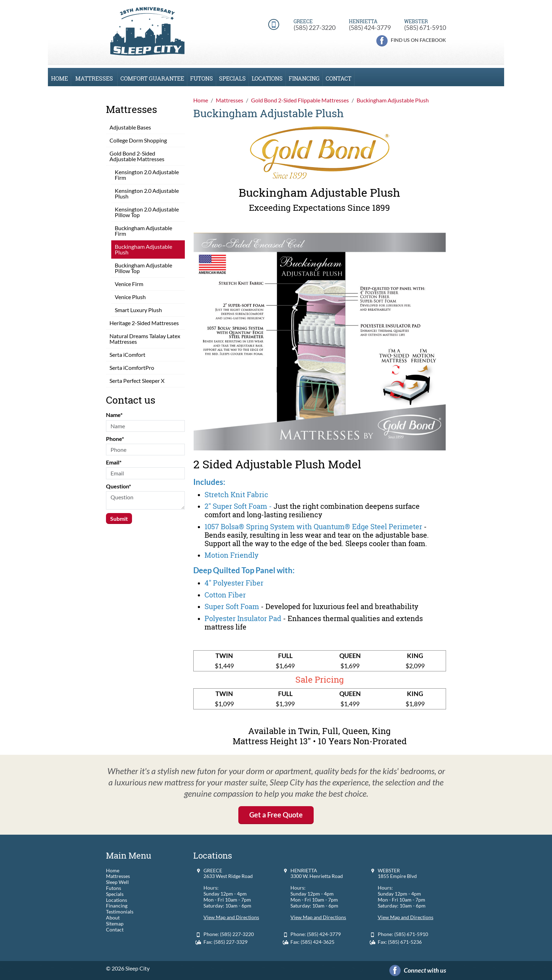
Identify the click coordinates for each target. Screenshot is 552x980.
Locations (267, 78)
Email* (114, 462)
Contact (338, 78)
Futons (202, 78)
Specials (232, 78)
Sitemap (115, 924)
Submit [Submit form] (119, 519)
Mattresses (94, 78)
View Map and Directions (231, 917)
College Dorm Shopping (138, 140)
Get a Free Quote (276, 815)
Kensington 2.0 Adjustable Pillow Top (147, 212)
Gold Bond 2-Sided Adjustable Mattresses (137, 156)
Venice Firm (129, 284)
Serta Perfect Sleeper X (137, 381)
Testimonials (120, 912)
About (113, 918)
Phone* (115, 439)
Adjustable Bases (130, 127)
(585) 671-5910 (425, 27)
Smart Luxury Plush (138, 310)
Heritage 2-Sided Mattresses (144, 323)
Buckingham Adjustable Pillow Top (143, 268)
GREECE (213, 870)
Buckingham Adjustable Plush (143, 249)
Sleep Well (117, 882)
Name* (114, 415)
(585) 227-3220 (315, 27)
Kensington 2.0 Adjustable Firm (147, 175)
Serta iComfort (127, 355)
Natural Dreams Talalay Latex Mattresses (145, 339)
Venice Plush (130, 297)
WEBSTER (389, 870)
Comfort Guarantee (152, 78)
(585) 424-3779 (370, 27)
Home (59, 78)
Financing (304, 78)
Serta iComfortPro (132, 368)
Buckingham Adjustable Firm (143, 231)
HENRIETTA (304, 870)
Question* (118, 486)
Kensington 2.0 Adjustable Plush (147, 193)
